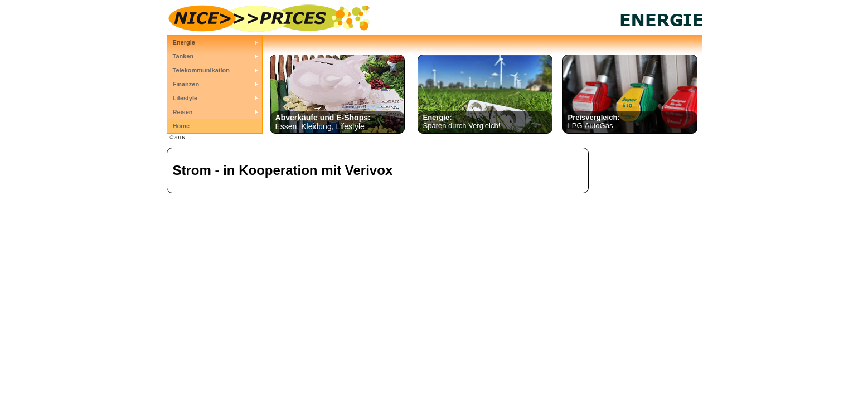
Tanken (183, 56)
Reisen (183, 112)
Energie (184, 42)
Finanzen (186, 84)
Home (181, 126)
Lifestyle (185, 98)
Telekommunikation (201, 70)
